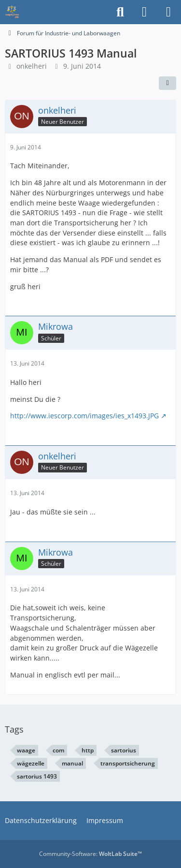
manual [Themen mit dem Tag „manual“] (72, 763)
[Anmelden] (144, 12)
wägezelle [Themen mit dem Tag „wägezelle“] (31, 763)
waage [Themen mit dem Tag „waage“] (26, 750)
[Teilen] (167, 83)
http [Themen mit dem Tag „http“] (88, 750)
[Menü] (168, 12)
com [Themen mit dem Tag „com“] (58, 750)
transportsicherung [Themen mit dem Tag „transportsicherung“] (128, 763)
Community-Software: (90, 854)
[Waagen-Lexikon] (12, 12)
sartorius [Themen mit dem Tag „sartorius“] (124, 750)
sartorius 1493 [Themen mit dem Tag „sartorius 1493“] (37, 776)
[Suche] (120, 12)
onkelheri (32, 66)
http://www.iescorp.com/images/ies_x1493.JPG (84, 416)
